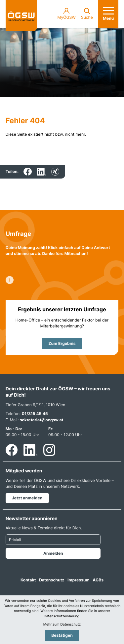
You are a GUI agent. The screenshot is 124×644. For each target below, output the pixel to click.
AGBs (98, 580)
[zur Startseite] (21, 16)
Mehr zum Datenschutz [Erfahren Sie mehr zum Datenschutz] (62, 625)
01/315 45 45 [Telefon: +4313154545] (35, 414)
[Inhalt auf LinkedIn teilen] (41, 172)
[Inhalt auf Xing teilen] (55, 172)
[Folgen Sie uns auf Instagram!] (49, 450)
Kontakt (28, 580)
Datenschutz (52, 580)
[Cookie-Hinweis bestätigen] (62, 636)
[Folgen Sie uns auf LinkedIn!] (30, 450)
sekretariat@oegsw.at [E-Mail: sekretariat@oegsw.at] (42, 420)
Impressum (79, 580)
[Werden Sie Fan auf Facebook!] (12, 450)
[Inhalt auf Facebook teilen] (27, 172)
